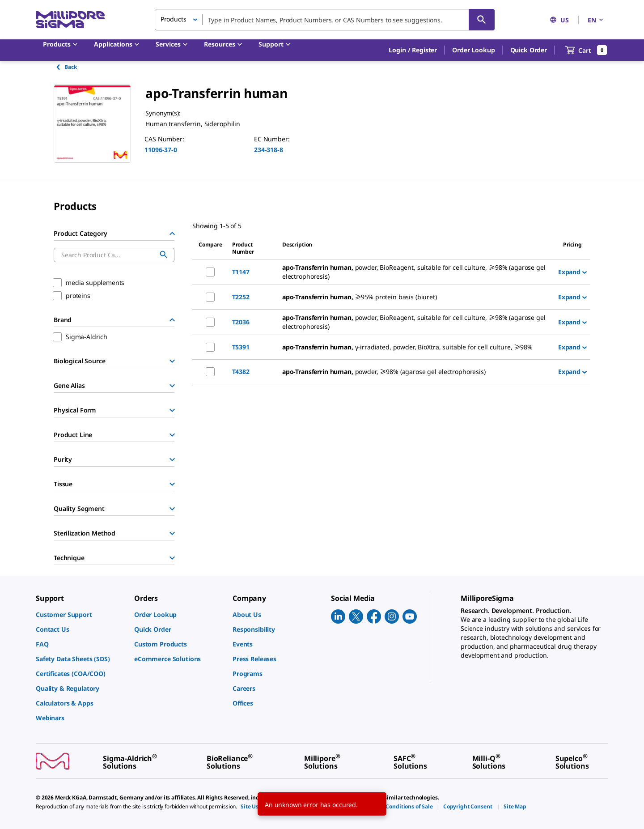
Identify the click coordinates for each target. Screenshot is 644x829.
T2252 (241, 297)
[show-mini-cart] (586, 50)
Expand (572, 272)
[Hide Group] (172, 234)
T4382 (241, 372)
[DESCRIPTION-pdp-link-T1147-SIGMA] (417, 272)
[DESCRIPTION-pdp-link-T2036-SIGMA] (417, 322)
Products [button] (174, 19)
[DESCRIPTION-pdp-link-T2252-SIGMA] (417, 297)
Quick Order (529, 50)
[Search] (482, 20)
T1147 (241, 272)
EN (596, 20)
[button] (413, 50)
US (559, 20)
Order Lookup (473, 50)
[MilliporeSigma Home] (70, 20)
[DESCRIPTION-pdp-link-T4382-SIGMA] (417, 372)
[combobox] (325, 20)
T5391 (241, 347)
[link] (80, 614)
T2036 (241, 322)
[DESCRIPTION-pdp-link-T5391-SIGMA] (417, 347)
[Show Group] (172, 361)
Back (66, 67)
